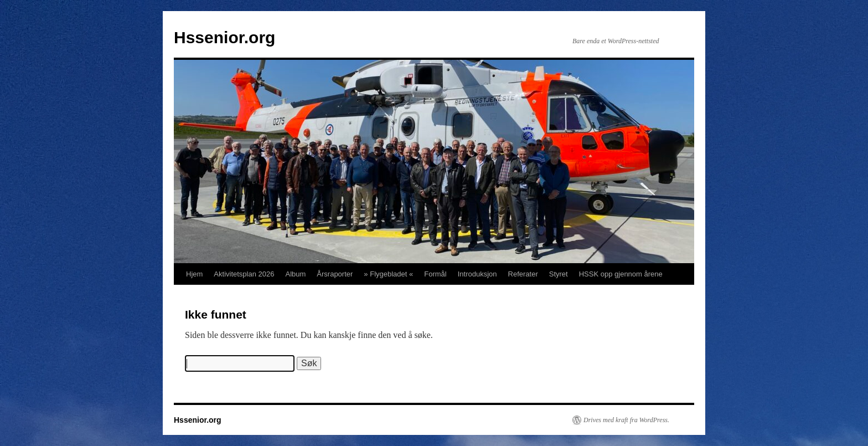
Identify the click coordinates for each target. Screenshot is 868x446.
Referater (523, 274)
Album (295, 274)
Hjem (194, 274)
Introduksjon (477, 274)
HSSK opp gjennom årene (621, 274)
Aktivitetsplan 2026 (244, 274)
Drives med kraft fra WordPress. (626, 420)
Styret (559, 274)
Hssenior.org (224, 37)
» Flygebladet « (388, 274)
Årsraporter (335, 274)
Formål (435, 274)
